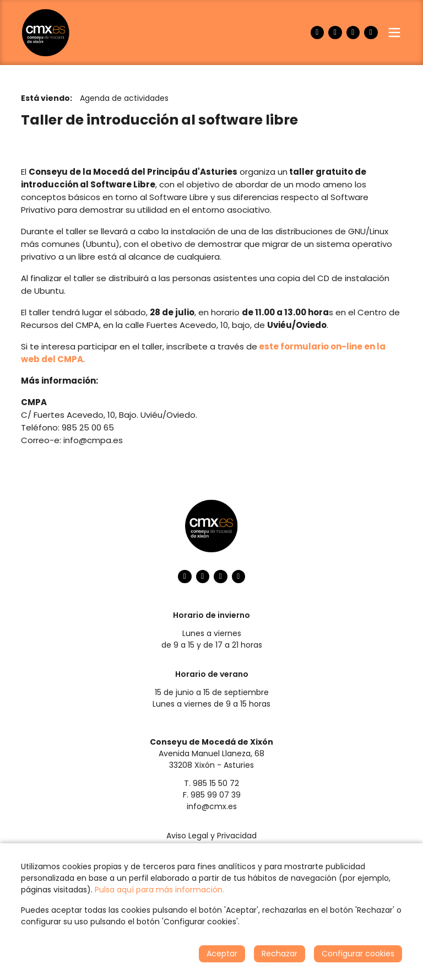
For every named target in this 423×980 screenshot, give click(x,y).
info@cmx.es (212, 806)
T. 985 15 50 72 (211, 783)
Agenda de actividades (124, 98)
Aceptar (222, 954)
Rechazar (280, 954)
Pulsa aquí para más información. (159, 890)
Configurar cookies (358, 954)
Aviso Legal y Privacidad (211, 836)
